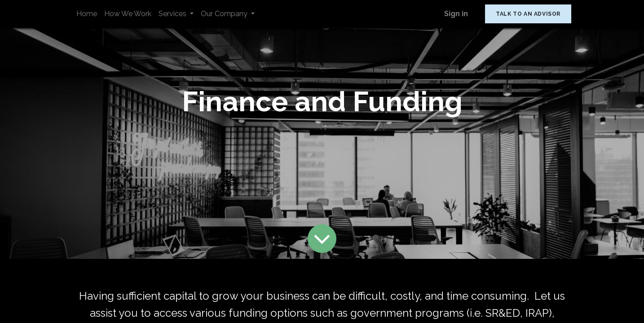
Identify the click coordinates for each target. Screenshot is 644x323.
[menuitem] (87, 14)
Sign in (456, 14)
